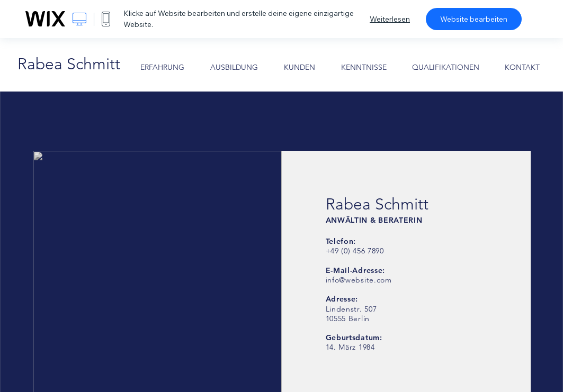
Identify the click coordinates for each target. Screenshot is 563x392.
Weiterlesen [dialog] (390, 19)
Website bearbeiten (474, 19)
